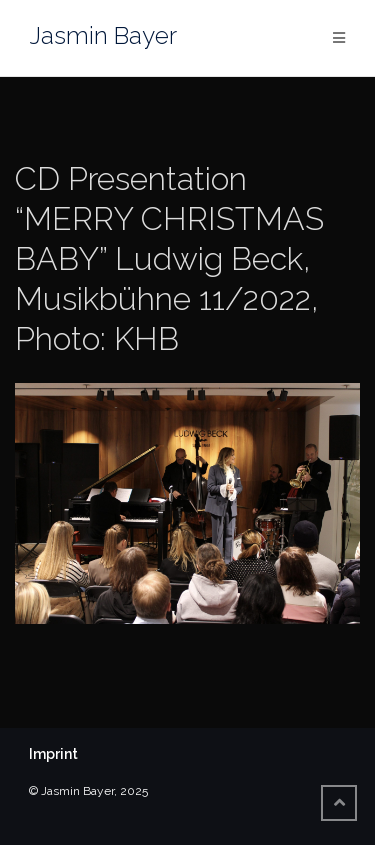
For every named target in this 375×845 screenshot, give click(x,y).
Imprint (53, 754)
